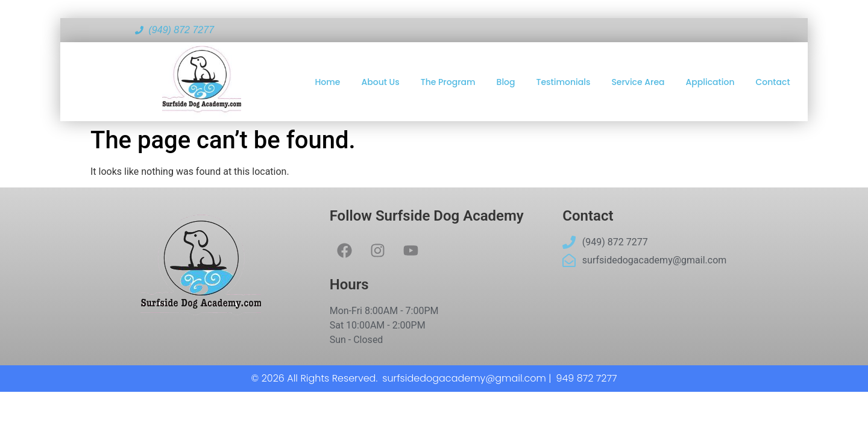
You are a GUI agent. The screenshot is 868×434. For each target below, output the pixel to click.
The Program (448, 82)
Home (328, 82)
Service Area (638, 82)
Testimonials (564, 82)
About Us (381, 82)
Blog (506, 82)
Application (710, 82)
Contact (773, 82)
